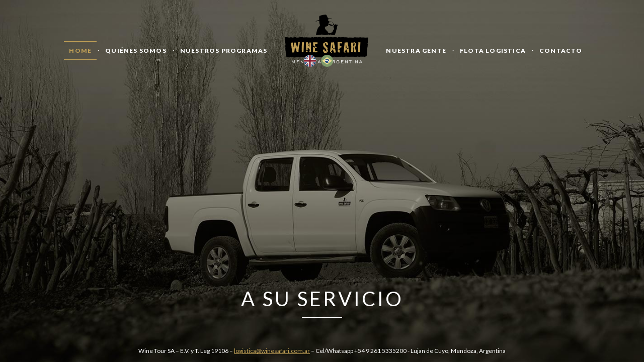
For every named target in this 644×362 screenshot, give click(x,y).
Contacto (561, 51)
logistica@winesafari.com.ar (272, 351)
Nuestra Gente (416, 51)
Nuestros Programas (224, 51)
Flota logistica (493, 51)
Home (80, 51)
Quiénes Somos (136, 51)
